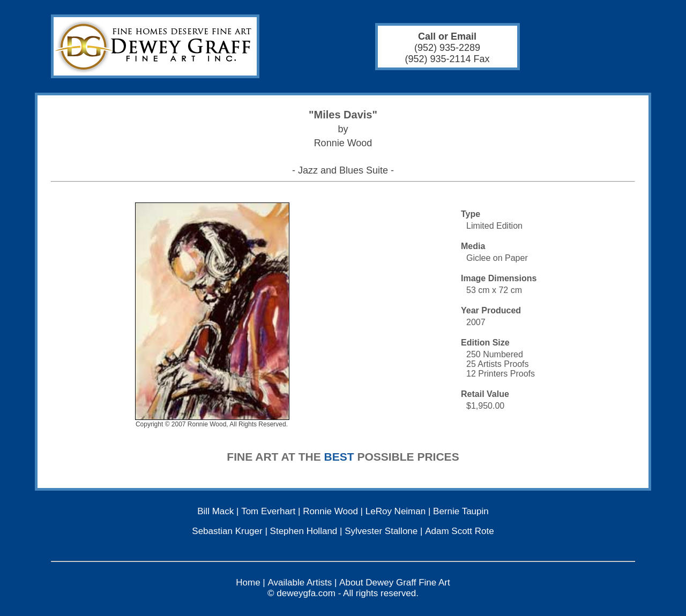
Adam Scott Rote (460, 531)
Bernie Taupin (461, 511)
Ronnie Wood (330, 511)
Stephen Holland (304, 531)
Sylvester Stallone (381, 531)
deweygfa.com (306, 593)
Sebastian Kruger (227, 531)
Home (248, 583)
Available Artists (300, 583)
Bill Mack (215, 511)
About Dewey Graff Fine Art (395, 583)
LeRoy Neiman (396, 511)
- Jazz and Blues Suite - (343, 170)
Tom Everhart (268, 511)
